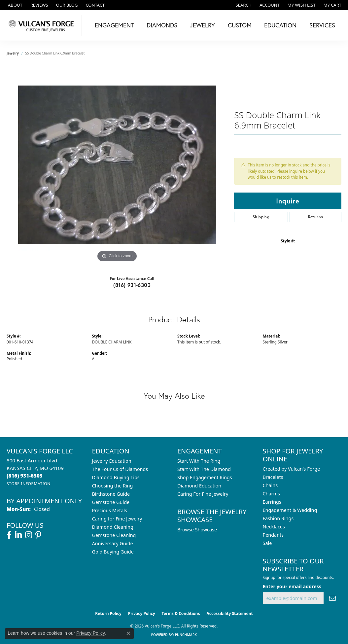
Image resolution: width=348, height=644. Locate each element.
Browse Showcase (197, 530)
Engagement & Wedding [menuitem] (290, 510)
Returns (316, 217)
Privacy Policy (142, 613)
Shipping (261, 217)
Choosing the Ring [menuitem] (113, 486)
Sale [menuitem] (267, 543)
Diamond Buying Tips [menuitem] (116, 477)
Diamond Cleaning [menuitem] (113, 527)
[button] (243, 5)
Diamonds (162, 25)
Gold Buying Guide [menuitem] (113, 552)
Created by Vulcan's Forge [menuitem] (292, 469)
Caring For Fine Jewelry (203, 494)
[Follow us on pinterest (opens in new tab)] (38, 535)
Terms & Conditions (181, 613)
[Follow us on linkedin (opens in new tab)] (18, 535)
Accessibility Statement (229, 613)
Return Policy (108, 613)
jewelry (13, 53)
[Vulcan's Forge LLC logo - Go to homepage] (43, 25)
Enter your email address (292, 586)
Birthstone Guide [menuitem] (111, 494)
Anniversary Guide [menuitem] (113, 543)
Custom (240, 25)
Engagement (114, 25)
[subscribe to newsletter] (332, 598)
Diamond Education (199, 486)
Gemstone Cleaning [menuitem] (114, 535)
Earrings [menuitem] (272, 502)
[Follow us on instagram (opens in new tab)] (29, 535)
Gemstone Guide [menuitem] (111, 502)
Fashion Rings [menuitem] (278, 518)
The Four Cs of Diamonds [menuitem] (120, 469)
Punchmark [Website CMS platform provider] (186, 635)
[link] (15, 5)
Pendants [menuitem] (273, 535)
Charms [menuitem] (271, 494)
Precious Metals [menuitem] (110, 510)
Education (280, 25)
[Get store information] (29, 484)
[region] (117, 165)
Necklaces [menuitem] (274, 527)
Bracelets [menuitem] (273, 477)
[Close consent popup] (128, 633)
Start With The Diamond (204, 469)
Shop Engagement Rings (205, 477)
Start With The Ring (199, 461)
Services (322, 25)
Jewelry (202, 25)
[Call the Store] (25, 476)
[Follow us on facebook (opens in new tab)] (9, 535)
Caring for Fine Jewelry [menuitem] (117, 519)
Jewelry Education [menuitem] (112, 461)
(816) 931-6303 (132, 285)
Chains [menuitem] (270, 485)
